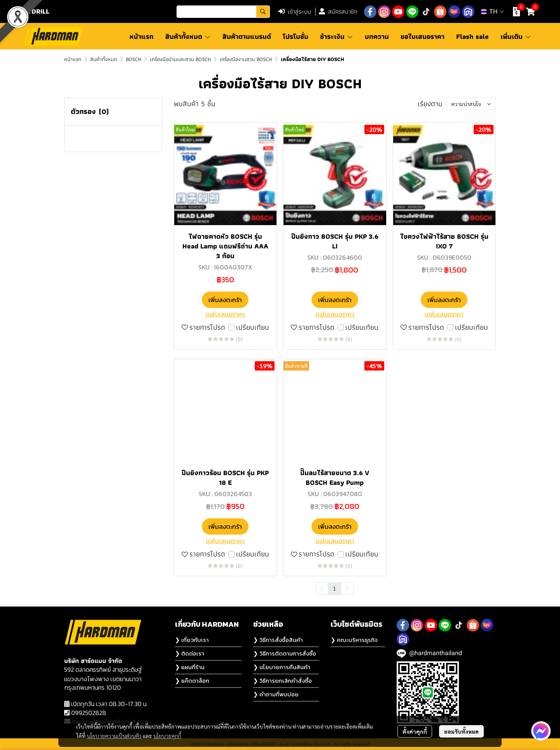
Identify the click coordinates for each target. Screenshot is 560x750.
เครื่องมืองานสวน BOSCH (246, 59)
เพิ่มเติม (516, 36)
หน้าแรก (73, 59)
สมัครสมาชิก (338, 11)
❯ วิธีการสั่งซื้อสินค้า (278, 640)
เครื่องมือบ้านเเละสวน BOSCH (180, 59)
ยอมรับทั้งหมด (461, 731)
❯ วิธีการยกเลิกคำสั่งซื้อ (283, 681)
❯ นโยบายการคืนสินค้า (282, 667)
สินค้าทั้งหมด (104, 59)
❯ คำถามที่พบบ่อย (276, 694)
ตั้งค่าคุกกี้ (415, 731)
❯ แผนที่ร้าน (190, 667)
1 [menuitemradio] (334, 588)
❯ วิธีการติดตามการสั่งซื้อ (285, 653)
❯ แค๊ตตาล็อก (192, 681)
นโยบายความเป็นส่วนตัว (114, 736)
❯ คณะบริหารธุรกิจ (354, 640)
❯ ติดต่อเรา (190, 653)
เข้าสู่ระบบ (295, 11)
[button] (223, 12)
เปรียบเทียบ (253, 328)
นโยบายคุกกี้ (167, 736)
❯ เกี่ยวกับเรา (192, 640)
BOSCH (134, 59)
